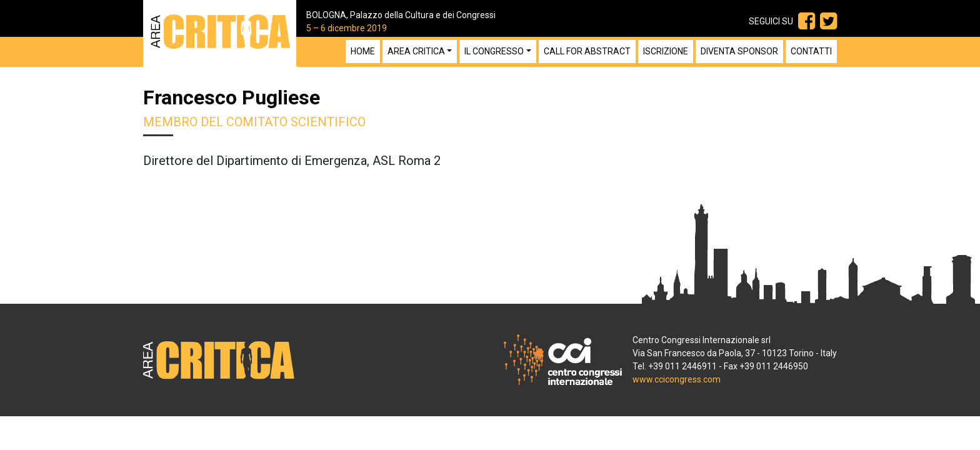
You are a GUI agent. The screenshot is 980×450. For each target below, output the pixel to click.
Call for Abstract (587, 51)
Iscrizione (666, 51)
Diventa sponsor (739, 51)
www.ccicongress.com (677, 379)
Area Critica (416, 51)
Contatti (811, 51)
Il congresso (494, 51)
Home (363, 51)
